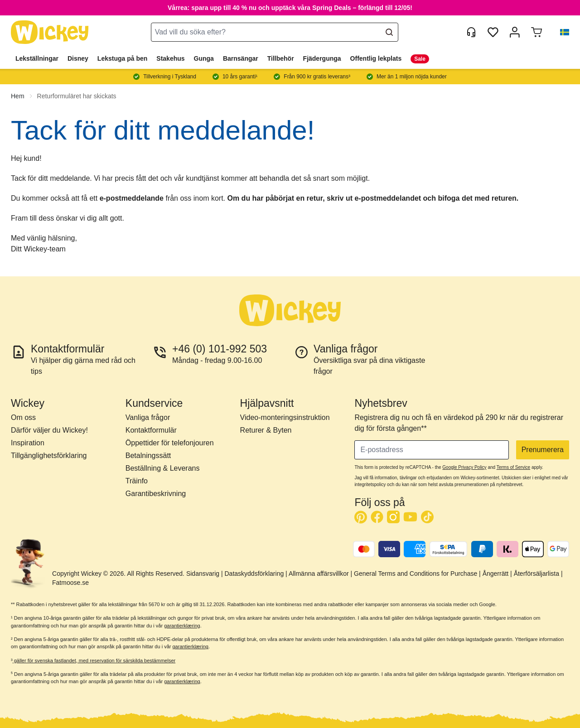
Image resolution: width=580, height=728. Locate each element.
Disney (78, 58)
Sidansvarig (203, 574)
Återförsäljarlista (536, 574)
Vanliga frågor (148, 417)
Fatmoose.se (70, 583)
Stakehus (170, 58)
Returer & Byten (266, 430)
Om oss (23, 417)
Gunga (204, 58)
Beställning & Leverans (163, 468)
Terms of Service (513, 467)
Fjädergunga (322, 58)
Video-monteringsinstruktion (285, 417)
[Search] (389, 32)
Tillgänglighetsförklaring (49, 456)
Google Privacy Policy (464, 467)
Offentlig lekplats (376, 58)
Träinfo (137, 481)
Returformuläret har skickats (77, 96)
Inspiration (28, 443)
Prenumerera (543, 450)
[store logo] (50, 32)
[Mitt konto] (515, 32)
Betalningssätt (148, 456)
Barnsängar (241, 58)
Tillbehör (281, 58)
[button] (561, 32)
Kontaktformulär (151, 430)
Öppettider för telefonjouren (170, 443)
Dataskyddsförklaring (254, 574)
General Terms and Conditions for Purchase (416, 574)
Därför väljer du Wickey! (49, 430)
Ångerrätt (496, 574)
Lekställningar (37, 58)
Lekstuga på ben (122, 58)
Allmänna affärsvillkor (319, 574)
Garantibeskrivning (156, 494)
